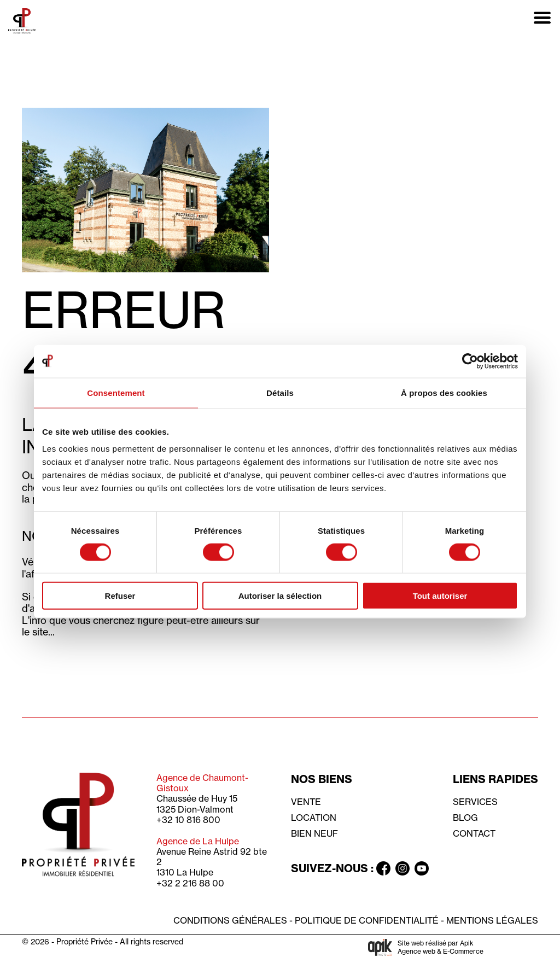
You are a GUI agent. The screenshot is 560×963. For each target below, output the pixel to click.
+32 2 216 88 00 (190, 883)
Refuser (120, 596)
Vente (306, 802)
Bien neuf (314, 833)
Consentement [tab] (116, 392)
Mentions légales (492, 920)
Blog (465, 818)
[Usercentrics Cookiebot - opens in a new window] (470, 361)
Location (314, 818)
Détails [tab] (280, 392)
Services (475, 802)
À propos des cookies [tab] (444, 392)
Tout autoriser (440, 596)
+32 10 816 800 (188, 820)
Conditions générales (230, 920)
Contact (474, 833)
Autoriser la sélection (280, 596)
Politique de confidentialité (367, 920)
